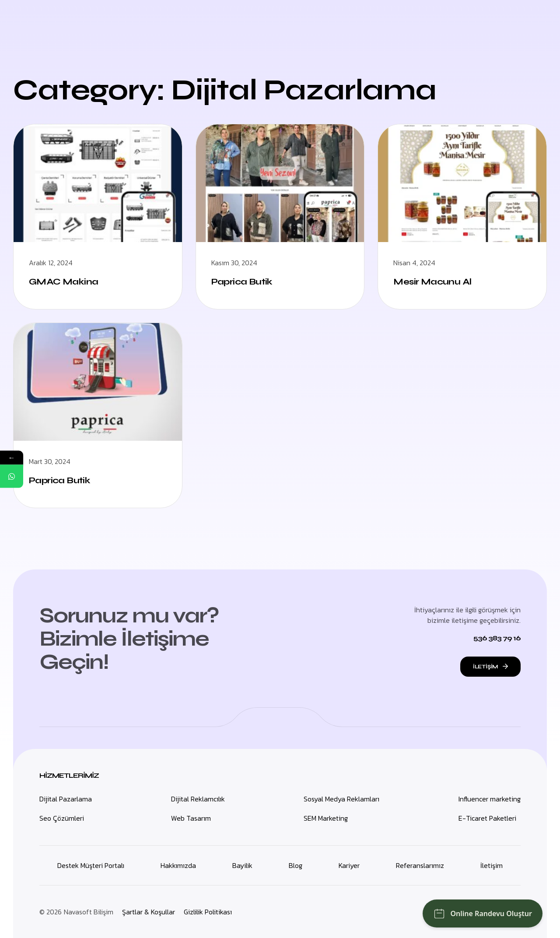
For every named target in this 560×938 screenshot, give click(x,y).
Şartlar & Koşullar (149, 912)
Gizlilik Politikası (208, 912)
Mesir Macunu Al (432, 282)
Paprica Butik (242, 282)
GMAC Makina (63, 282)
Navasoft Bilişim (89, 912)
